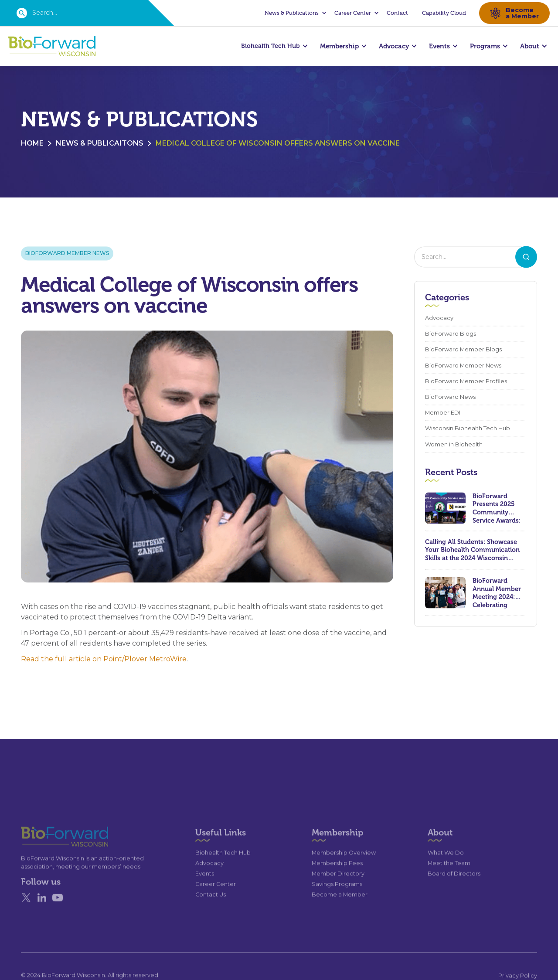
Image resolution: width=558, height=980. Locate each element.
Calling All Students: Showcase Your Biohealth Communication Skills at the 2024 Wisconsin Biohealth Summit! (472, 551)
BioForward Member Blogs (463, 350)
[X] (26, 913)
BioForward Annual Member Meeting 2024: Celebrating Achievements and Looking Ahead (497, 593)
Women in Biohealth (454, 445)
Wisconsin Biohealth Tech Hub (468, 429)
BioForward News (450, 398)
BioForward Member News (67, 254)
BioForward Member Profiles (466, 382)
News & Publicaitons (100, 144)
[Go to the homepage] (49, 852)
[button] (294, 13)
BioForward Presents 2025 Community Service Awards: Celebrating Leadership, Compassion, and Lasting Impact (499, 509)
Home (32, 144)
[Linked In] (42, 913)
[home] (52, 46)
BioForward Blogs (451, 335)
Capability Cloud (444, 13)
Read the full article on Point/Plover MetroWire (104, 660)
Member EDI (443, 413)
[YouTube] (58, 913)
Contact (397, 13)
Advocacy (439, 319)
